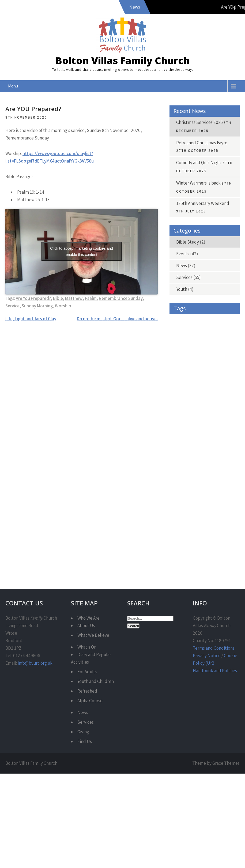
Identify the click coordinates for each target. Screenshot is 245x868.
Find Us (85, 741)
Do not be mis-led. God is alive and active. (117, 319)
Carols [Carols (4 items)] (212, 356)
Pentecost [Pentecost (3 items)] (209, 476)
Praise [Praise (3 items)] (208, 488)
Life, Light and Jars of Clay (31, 319)
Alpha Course (90, 701)
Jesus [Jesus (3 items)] (179, 464)
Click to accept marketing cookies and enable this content (82, 251)
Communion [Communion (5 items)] (184, 380)
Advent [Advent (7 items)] (180, 331)
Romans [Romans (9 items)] (208, 512)
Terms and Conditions (214, 648)
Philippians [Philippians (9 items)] (183, 488)
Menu (13, 86)
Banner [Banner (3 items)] (223, 331)
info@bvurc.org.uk (35, 663)
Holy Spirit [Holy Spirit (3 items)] (182, 452)
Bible (58, 298)
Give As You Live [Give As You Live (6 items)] (216, 428)
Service (12, 306)
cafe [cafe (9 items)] (225, 343)
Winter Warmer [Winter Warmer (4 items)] (185, 549)
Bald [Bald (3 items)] (201, 331)
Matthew (74, 298)
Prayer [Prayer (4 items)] (180, 500)
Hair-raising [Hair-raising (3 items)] (183, 440)
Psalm (91, 298)
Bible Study (188, 242)
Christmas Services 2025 (199, 122)
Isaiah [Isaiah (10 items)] (208, 452)
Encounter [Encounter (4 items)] (182, 404)
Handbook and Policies (215, 671)
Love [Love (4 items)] (222, 464)
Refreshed (87, 691)
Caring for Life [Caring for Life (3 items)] (184, 356)
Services (184, 277)
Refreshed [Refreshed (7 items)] (182, 512)
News (182, 266)
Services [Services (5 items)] (206, 525)
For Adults (87, 672)
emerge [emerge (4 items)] (202, 392)
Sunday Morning (37, 306)
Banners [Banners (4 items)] (181, 343)
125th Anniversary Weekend (203, 203)
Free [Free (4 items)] (223, 416)
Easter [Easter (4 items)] (179, 392)
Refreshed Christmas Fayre (202, 143)
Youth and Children (96, 681)
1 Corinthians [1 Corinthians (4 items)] (184, 319)
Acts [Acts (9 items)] (210, 319)
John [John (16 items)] (201, 464)
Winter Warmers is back (198, 183)
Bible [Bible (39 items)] (204, 343)
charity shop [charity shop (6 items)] (184, 368)
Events (183, 254)
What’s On (87, 647)
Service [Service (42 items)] (181, 525)
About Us (86, 626)
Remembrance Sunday (121, 298)
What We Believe (93, 635)
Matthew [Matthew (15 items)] (182, 476)
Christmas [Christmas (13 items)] (214, 368)
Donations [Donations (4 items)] (214, 380)
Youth (182, 289)
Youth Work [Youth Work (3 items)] (183, 561)
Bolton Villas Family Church (123, 60)
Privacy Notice (207, 656)
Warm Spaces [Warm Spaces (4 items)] (222, 537)
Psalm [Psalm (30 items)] (202, 500)
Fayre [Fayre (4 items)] (202, 416)
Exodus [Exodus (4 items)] (180, 416)
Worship (63, 306)
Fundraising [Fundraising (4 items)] (183, 428)
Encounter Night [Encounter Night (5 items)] (214, 404)
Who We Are (88, 618)
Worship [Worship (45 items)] (215, 549)
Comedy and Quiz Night (199, 163)
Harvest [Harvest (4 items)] (210, 440)
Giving (83, 732)
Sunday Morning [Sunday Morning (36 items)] (187, 537)
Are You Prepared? (33, 298)
